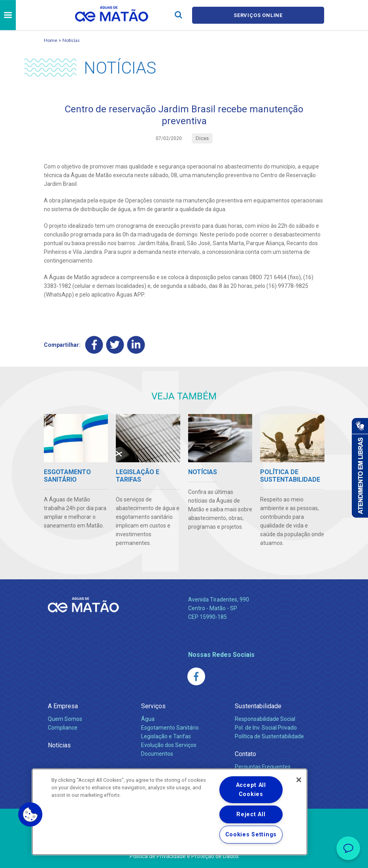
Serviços (153, 706)
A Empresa (63, 706)
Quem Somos (65, 719)
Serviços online (258, 15)
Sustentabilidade (258, 706)
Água (148, 719)
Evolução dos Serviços (169, 745)
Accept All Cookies (251, 790)
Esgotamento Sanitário (170, 728)
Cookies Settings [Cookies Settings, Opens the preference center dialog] (251, 835)
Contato (245, 754)
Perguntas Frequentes (263, 767)
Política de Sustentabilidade (269, 736)
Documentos (157, 754)
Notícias (71, 40)
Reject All (251, 814)
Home (51, 40)
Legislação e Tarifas (166, 736)
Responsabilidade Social (265, 719)
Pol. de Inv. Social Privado (266, 728)
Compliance (63, 728)
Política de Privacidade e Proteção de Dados (184, 856)
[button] (30, 815)
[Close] (299, 780)
